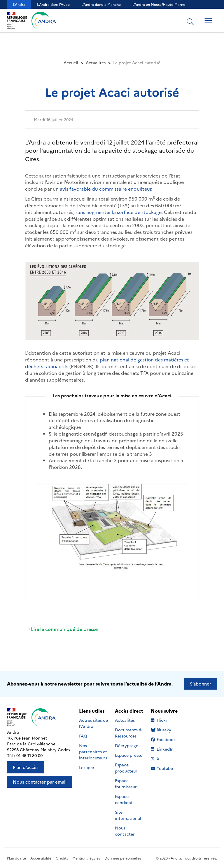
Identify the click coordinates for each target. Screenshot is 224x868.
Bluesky (166, 730)
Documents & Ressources (128, 733)
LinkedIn (166, 749)
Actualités (96, 62)
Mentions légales (86, 858)
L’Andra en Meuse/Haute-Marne (159, 4)
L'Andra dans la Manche (101, 4)
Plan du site (16, 858)
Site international (128, 815)
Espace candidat (124, 799)
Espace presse (129, 755)
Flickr (166, 720)
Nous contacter (125, 831)
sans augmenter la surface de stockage (118, 212)
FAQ (83, 736)
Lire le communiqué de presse (61, 629)
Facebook (166, 739)
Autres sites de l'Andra (93, 723)
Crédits (62, 858)
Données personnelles (123, 858)
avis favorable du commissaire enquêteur (105, 189)
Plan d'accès (26, 767)
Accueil (71, 62)
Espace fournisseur (126, 783)
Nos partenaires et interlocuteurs (93, 752)
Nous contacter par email (40, 782)
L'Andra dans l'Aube (53, 4)
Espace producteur (126, 768)
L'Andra (19, 4)
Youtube (166, 768)
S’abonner (201, 684)
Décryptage (127, 745)
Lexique (86, 767)
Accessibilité (41, 858)
